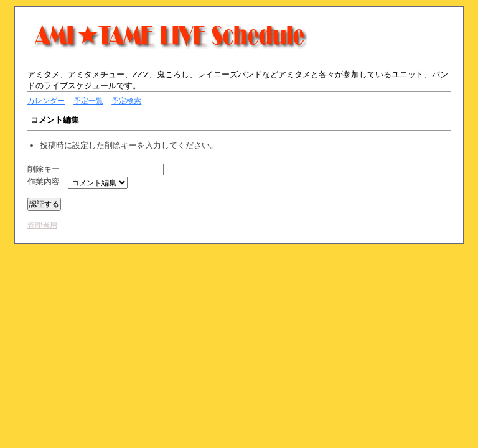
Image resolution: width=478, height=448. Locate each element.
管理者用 (42, 225)
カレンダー (46, 101)
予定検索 (126, 101)
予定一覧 (88, 101)
